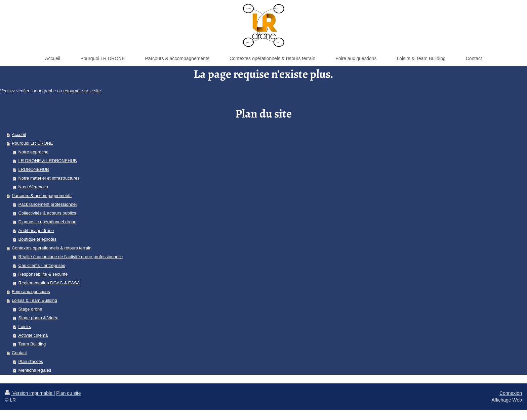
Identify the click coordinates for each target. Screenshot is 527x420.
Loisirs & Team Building (34, 300)
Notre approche (34, 152)
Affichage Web (507, 400)
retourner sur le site (82, 91)
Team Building (32, 344)
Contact (19, 353)
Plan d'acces (31, 361)
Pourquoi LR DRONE (32, 143)
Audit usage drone (36, 230)
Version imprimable (29, 393)
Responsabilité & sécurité (43, 274)
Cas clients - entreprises (42, 265)
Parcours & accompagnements (42, 196)
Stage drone (30, 309)
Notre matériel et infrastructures (49, 178)
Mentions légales (35, 370)
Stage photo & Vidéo (38, 318)
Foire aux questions (31, 292)
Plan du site (68, 393)
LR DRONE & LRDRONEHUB (48, 161)
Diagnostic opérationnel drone (48, 222)
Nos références (33, 187)
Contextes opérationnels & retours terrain (52, 248)
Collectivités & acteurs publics (47, 213)
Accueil (19, 134)
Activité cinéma (33, 335)
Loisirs (25, 326)
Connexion (511, 393)
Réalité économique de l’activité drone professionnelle (71, 257)
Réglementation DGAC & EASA (49, 283)
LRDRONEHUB (34, 169)
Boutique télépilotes (37, 239)
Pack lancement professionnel (48, 204)
